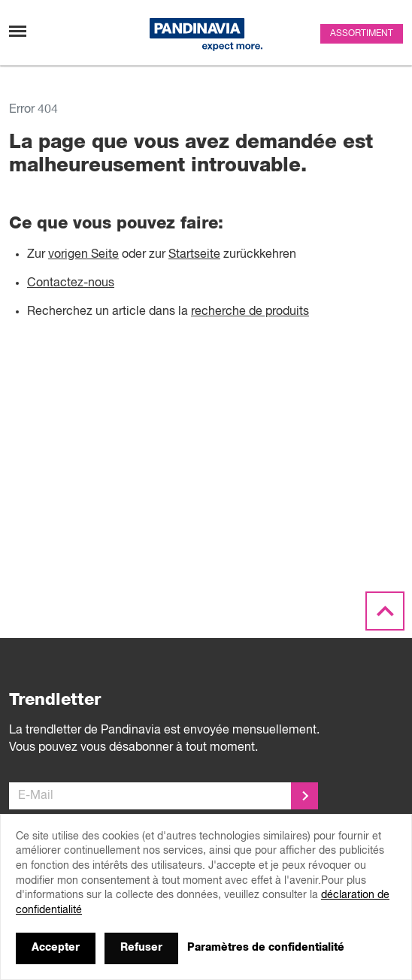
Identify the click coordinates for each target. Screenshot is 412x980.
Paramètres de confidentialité (266, 948)
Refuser (141, 948)
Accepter (56, 948)
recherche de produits (250, 312)
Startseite (194, 255)
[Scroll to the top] (385, 612)
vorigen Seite (83, 255)
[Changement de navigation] (18, 31)
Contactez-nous (71, 283)
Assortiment (362, 34)
